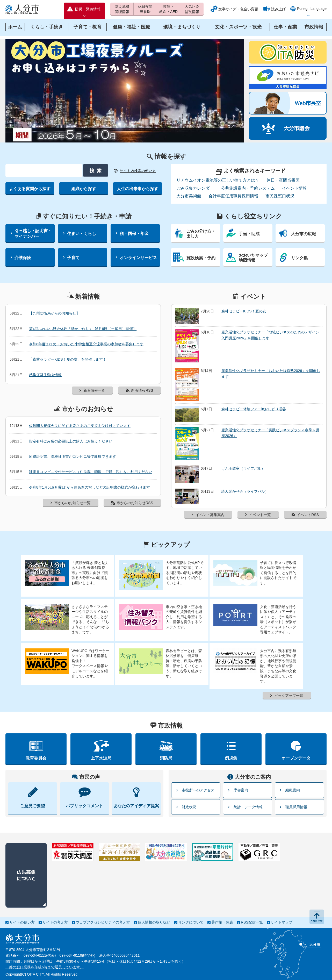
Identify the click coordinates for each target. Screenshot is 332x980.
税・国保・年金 (134, 234)
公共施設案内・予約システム (248, 188)
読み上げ (278, 9)
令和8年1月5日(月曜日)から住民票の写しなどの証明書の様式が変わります (89, 487)
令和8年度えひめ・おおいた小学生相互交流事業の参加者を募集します (86, 344)
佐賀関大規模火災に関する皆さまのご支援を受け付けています (80, 426)
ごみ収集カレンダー (195, 188)
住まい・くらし (82, 234)
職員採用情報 (296, 807)
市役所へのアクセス (198, 790)
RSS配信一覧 (252, 922)
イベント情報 (294, 188)
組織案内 (293, 790)
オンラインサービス (138, 258)
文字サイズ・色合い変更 (238, 9)
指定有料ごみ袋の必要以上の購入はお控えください (71, 441)
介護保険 (23, 258)
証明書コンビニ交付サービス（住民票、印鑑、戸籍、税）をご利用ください (91, 472)
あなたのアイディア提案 (136, 806)
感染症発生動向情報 (45, 375)
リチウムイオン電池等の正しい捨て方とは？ (218, 180)
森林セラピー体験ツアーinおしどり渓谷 (254, 409)
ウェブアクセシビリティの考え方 (103, 922)
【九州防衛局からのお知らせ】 (54, 313)
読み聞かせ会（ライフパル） (245, 491)
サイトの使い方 (22, 922)
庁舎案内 (241, 790)
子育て (73, 258)
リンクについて (191, 922)
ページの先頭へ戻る (317, 917)
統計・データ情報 (248, 807)
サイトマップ (282, 922)
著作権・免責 (222, 922)
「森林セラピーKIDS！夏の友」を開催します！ (68, 359)
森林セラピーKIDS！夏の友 (244, 311)
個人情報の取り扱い (154, 922)
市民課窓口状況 (280, 196)
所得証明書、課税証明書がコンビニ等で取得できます (73, 456)
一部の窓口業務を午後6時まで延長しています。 (45, 967)
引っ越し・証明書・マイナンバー (33, 234)
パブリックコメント (84, 806)
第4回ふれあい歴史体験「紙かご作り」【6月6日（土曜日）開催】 (83, 329)
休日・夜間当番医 (283, 180)
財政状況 (189, 807)
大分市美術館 (189, 196)
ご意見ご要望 (33, 806)
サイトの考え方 (55, 922)
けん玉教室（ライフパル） (243, 468)
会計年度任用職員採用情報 (233, 196)
